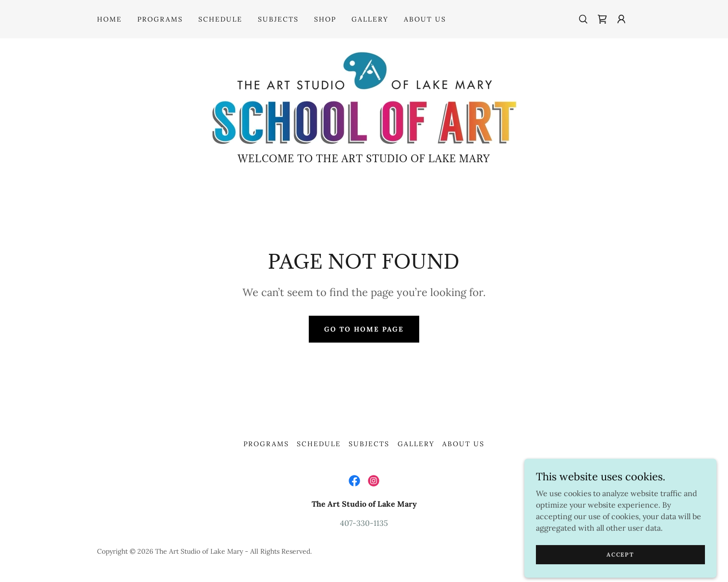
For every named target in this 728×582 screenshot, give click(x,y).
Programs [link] (160, 19)
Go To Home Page (364, 329)
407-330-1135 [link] (364, 523)
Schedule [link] (220, 19)
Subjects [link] (278, 19)
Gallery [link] (370, 19)
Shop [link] (325, 19)
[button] (621, 19)
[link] (602, 19)
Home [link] (109, 19)
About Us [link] (425, 19)
